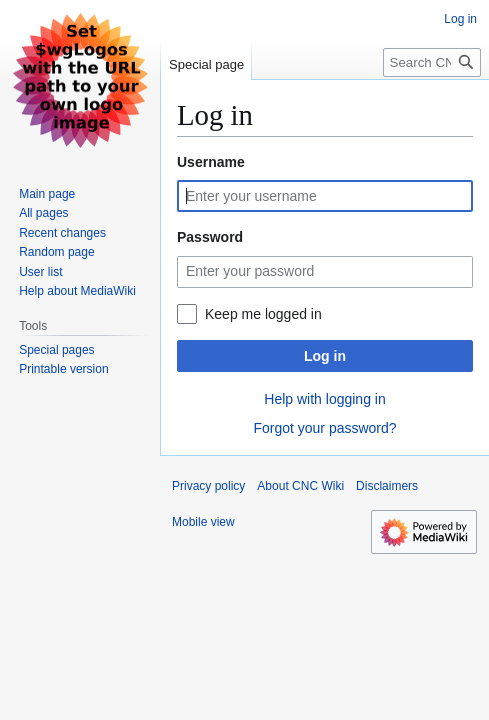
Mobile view (203, 522)
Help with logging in (324, 399)
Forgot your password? (324, 428)
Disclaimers (387, 486)
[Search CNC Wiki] (432, 62)
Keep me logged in (263, 314)
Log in (325, 356)
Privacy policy (208, 486)
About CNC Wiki (300, 486)
